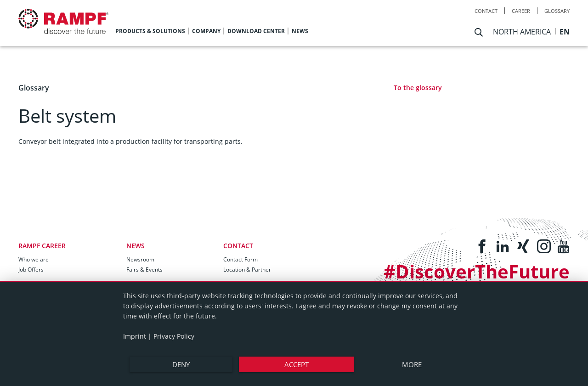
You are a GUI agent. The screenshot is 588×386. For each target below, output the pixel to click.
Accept (297, 364)
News (136, 246)
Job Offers (31, 270)
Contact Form (240, 259)
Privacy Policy (174, 336)
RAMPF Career (42, 246)
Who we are (34, 259)
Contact (486, 11)
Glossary (557, 11)
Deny (181, 364)
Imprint (135, 336)
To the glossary (418, 88)
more (412, 364)
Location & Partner (247, 270)
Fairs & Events (144, 270)
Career (521, 11)
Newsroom (140, 259)
